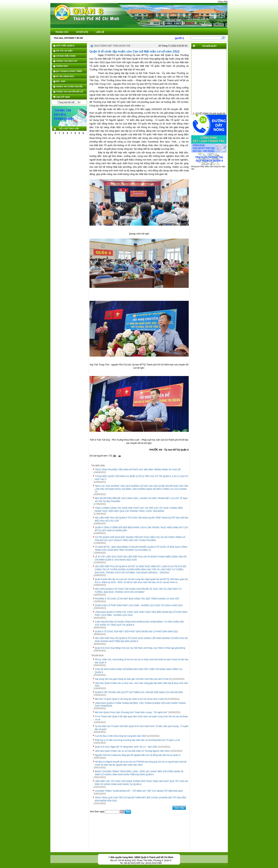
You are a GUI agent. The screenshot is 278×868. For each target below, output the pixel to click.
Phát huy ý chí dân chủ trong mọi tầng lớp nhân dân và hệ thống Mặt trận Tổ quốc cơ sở (137, 740)
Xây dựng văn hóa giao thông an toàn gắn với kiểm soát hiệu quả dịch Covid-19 (133, 679)
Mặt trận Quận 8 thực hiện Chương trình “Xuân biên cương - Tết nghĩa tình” (131, 712)
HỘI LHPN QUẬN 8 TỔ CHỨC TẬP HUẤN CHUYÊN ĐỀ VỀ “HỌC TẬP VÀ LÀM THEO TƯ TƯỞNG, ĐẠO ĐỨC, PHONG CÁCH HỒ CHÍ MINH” (138, 591)
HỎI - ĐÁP (61, 81)
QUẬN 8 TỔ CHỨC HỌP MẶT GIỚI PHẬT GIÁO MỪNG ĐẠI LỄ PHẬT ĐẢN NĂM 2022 (136, 632)
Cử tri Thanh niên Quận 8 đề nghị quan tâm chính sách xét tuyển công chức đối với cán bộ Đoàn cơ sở (141, 718)
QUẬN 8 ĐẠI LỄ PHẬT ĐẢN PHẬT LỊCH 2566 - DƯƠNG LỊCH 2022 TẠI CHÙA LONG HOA (139, 605)
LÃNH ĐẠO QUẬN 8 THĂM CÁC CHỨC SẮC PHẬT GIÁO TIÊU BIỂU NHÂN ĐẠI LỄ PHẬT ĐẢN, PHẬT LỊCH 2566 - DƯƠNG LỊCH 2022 (141, 614)
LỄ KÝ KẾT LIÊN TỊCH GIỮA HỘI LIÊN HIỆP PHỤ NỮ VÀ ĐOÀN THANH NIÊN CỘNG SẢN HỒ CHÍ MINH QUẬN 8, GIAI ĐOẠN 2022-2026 (141, 558)
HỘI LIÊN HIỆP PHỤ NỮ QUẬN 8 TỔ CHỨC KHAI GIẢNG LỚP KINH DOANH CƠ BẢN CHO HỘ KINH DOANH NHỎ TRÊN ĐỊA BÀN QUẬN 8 (141, 640)
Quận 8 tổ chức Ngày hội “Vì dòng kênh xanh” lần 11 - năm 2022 (126, 747)
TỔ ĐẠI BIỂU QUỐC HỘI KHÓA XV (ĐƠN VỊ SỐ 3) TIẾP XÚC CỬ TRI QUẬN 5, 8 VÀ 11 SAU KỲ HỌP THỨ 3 (142, 478)
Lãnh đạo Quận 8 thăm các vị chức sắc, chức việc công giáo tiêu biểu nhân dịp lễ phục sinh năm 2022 (142, 684)
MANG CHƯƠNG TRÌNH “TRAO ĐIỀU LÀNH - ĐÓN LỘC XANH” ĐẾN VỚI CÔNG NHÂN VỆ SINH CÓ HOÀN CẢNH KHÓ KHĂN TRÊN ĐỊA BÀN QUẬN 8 (139, 773)
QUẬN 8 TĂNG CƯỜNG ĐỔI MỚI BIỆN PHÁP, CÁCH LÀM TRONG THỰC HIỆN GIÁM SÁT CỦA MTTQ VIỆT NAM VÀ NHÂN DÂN (141, 529)
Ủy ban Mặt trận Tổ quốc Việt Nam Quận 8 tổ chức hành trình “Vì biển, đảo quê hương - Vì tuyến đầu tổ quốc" (142, 728)
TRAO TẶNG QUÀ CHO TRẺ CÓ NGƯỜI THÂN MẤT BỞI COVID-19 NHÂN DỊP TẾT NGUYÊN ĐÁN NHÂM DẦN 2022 (141, 799)
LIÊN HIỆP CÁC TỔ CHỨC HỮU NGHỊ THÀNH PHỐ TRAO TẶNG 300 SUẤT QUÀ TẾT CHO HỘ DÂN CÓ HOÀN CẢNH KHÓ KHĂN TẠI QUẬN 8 (142, 783)
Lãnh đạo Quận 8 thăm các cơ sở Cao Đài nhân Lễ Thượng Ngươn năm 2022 (132, 751)
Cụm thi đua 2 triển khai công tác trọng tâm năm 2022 (121, 736)
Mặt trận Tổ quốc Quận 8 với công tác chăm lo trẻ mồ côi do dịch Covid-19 (131, 699)
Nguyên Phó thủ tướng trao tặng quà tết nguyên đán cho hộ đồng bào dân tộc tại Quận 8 (138, 755)
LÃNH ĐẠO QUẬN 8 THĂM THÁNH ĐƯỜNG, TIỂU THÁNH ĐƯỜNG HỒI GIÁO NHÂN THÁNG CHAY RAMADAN (140, 705)
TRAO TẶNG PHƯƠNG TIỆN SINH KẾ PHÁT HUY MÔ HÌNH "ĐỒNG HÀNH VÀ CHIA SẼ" (138, 470)
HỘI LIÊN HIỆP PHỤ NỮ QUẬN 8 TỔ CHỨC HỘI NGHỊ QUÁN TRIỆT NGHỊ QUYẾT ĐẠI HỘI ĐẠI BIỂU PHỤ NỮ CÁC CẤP (142, 519)
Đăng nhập (223, 2)
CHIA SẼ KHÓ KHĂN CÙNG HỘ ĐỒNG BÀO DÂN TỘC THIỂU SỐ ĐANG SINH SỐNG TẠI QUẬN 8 (139, 671)
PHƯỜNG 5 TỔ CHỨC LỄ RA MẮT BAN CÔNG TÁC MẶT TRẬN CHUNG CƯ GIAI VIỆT (137, 599)
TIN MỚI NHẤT (209, 46)
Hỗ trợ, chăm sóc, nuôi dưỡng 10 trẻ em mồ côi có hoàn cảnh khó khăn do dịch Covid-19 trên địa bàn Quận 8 (142, 661)
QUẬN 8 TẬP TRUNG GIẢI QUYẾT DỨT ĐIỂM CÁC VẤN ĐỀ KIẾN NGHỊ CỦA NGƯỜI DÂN (139, 692)
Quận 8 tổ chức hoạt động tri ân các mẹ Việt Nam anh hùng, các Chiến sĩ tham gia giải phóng (140, 648)
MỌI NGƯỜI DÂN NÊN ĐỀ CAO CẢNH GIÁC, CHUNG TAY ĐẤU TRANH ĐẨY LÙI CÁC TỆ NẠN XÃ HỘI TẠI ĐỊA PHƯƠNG (141, 500)
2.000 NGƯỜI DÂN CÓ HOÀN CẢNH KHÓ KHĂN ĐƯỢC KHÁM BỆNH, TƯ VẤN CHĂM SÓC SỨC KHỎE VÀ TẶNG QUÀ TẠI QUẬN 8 (140, 623)
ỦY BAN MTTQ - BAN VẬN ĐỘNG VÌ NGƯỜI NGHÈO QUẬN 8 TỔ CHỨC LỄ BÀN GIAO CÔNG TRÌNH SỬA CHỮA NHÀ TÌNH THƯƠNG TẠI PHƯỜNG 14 (141, 549)
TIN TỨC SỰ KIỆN (64, 51)
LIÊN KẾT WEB (63, 97)
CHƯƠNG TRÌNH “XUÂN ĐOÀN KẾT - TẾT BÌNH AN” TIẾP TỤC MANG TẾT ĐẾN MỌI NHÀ (139, 791)
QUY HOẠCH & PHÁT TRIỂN (69, 71)
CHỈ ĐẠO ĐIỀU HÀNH (66, 56)
